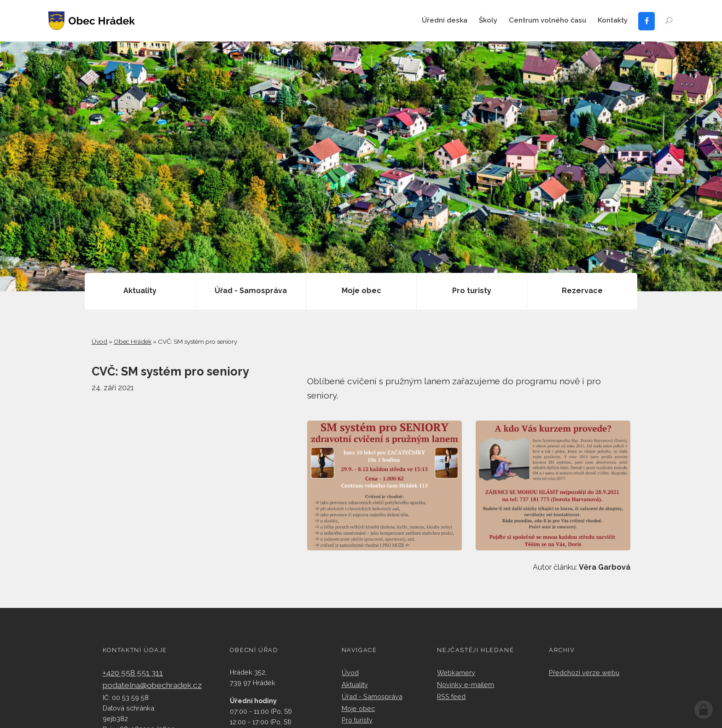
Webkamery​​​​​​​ (456, 673)
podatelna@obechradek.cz (152, 685)
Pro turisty (357, 720)
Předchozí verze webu (584, 673)
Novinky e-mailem (466, 685)
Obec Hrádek (133, 341)
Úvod (99, 341)
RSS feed (451, 696)
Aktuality (355, 685)
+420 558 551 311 (133, 673)
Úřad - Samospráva (372, 696)
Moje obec (358, 708)
